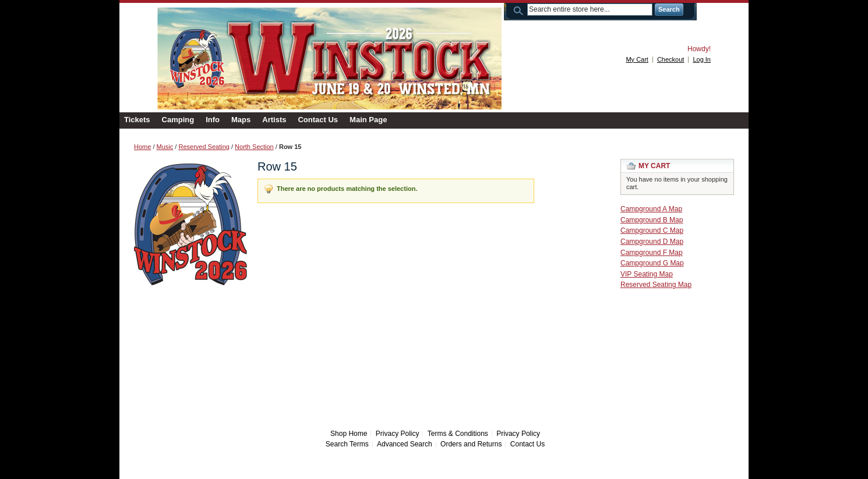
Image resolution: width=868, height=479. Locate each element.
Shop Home (349, 434)
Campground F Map (652, 253)
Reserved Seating (204, 147)
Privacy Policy (398, 434)
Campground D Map (652, 242)
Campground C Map (652, 230)
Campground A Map (651, 209)
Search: (520, 10)
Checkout (671, 59)
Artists (274, 120)
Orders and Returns (471, 444)
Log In (702, 59)
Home (142, 147)
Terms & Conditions (458, 434)
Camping (178, 120)
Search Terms (347, 444)
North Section (254, 147)
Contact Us (318, 120)
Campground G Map (652, 263)
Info (213, 120)
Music (165, 147)
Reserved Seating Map (656, 285)
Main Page (368, 120)
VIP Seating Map (647, 274)
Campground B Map (652, 220)
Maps (241, 120)
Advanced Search (405, 444)
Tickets (137, 120)
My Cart (637, 59)
